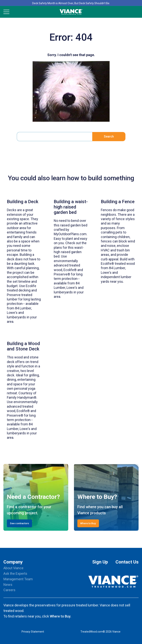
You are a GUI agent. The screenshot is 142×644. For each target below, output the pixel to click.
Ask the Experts (15, 574)
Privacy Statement (33, 632)
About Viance (13, 568)
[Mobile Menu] (6, 12)
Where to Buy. (60, 616)
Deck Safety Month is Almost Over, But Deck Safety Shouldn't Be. (71, 3)
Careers (9, 590)
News (8, 585)
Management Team (18, 579)
